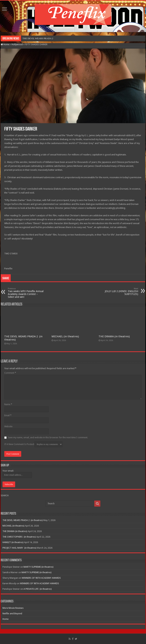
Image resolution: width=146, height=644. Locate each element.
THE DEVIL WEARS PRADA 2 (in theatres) (23, 520)
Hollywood (17, 44)
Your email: (8, 471)
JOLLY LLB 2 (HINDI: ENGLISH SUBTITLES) (120, 291)
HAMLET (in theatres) (13, 542)
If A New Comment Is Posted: (33, 444)
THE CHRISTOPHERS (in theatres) (19, 537)
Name (8, 404)
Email (8, 415)
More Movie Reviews (13, 608)
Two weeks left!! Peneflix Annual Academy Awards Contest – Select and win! (26, 293)
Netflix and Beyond (12, 613)
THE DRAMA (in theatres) (114, 336)
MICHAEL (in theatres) (65, 336)
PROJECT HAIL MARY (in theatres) (19, 548)
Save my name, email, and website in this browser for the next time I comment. (48, 437)
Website (8, 426)
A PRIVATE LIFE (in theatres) (38, 589)
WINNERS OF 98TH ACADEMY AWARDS (41, 578)
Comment (10, 373)
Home (5, 44)
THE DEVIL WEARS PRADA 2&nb (40, 38)
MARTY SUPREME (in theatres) (39, 567)
